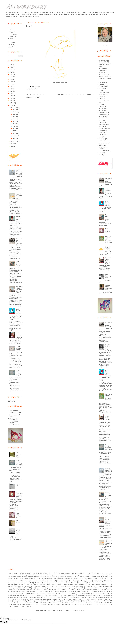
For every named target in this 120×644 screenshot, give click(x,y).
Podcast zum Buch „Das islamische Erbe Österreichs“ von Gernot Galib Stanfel (16, 221)
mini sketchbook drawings (69, 590)
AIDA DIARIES (18, 573)
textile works (52, 601)
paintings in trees (16, 594)
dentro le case (41, 581)
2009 (11, 105)
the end (100, 601)
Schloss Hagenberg (23, 597)
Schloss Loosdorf (104, 77)
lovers (15, 590)
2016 (11, 89)
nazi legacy (20, 592)
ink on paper (102, 117)
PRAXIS (12, 38)
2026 (11, 65)
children (33, 579)
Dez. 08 (15, 129)
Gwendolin (102, 70)
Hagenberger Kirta (28, 586)
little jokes (107, 588)
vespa (96, 603)
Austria (39, 575)
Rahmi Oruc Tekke (15, 425)
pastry (29, 594)
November (14, 141)
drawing (65, 581)
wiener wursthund (74, 605)
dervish (48, 581)
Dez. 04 (15, 136)
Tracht (52, 603)
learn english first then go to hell (66, 588)
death (34, 581)
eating (84, 581)
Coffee (76, 579)
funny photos (34, 584)
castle (100, 99)
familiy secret (25, 583)
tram (60, 603)
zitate (33, 606)
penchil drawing (42, 594)
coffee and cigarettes (105, 101)
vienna (101, 153)
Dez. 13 (15, 121)
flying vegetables (82, 583)
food (89, 583)
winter (100, 605)
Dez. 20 (15, 114)
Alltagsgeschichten (104, 64)
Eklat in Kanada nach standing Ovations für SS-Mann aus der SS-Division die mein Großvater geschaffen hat (105, 351)
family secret (102, 111)
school (50, 597)
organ (88, 592)
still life (101, 141)
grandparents (102, 113)
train (56, 603)
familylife (52, 583)
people (88, 594)
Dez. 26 (15, 110)
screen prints (57, 597)
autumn (44, 575)
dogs (36, 89)
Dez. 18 (15, 117)
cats (110, 577)
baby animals (58, 575)
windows (89, 605)
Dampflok (29, 581)
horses (62, 586)
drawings (101, 106)
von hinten (22, 605)
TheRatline (102, 82)
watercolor (45, 605)
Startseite (60, 94)
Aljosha (27, 573)
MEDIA (101, 72)
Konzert (42, 588)
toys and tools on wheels (41, 603)
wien (100, 155)
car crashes (81, 577)
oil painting (82, 592)
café (48, 577)
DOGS (29, 26)
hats (52, 586)
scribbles (71, 597)
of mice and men (64, 592)
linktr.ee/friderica (103, 46)
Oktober (14, 144)
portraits (101, 135)
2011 (11, 101)
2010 (11, 103)
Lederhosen (89, 588)
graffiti (73, 584)
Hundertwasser (81, 586)
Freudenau (11, 584)
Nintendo (41, 592)
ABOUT (12, 28)
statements (102, 139)
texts (59, 601)
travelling (65, 603)
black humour (103, 95)
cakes (100, 97)
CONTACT (12, 32)
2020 (11, 79)
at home (105, 573)
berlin (95, 575)
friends (17, 584)
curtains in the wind (20, 581)
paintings (101, 126)
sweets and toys (103, 143)
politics (65, 596)
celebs (16, 579)
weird (61, 605)
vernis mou (83, 603)
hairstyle (48, 586)
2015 (11, 91)
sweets (15, 601)
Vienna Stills (102, 86)
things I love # (11, 603)
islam (27, 588)
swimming (32, 601)
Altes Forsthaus (14, 411)
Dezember (14, 107)
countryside (11, 581)
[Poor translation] (6, 622)
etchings (101, 581)
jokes (33, 588)
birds (105, 575)
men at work (57, 590)
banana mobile (84, 575)
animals (33, 89)
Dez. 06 (15, 134)
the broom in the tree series (90, 601)
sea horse (77, 597)
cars (87, 577)
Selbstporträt (84, 597)
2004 (9, 573)
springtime (39, 599)
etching (95, 581)
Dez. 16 (15, 119)
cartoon (93, 577)
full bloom (27, 585)
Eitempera (89, 581)
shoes (9, 599)
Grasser (98, 584)
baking (77, 575)
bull (37, 577)
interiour (101, 119)
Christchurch (48, 579)
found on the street (96, 583)
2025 (11, 67)
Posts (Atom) (36, 97)
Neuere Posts (30, 94)
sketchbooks (26, 599)
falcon (18, 583)
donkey (59, 581)
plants (101, 133)
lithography (100, 588)
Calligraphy (69, 577)
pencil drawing (52, 594)
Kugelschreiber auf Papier (52, 588)
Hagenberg (19, 586)
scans (16, 597)
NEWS (11, 30)
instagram (12, 43)
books (32, 577)
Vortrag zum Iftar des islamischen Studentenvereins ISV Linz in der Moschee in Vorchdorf (16, 291)
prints (100, 137)
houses (68, 586)
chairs (21, 579)
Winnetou (95, 605)
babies (50, 575)
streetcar (100, 599)
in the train (98, 586)
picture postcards (32, 596)
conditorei (107, 579)
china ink (41, 579)
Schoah (44, 597)
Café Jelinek (102, 68)
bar (91, 575)
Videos (101, 84)
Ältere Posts (90, 94)
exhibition (108, 581)
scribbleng (64, 597)
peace (35, 594)
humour (74, 586)
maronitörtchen (30, 590)
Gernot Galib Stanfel (15, 413)
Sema (97, 597)
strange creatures (73, 599)
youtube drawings (12, 606)
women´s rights (107, 605)
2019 (11, 82)
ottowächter (94, 591)
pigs (44, 596)
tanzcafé (38, 601)
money (85, 590)
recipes (102, 596)
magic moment (21, 590)
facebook (12, 45)
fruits (22, 585)
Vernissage (90, 603)
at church (99, 573)
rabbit (88, 596)
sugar (109, 599)
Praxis (77, 596)
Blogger (82, 610)
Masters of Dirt (103, 74)
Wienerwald (82, 605)
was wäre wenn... (36, 605)
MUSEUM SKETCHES (105, 590)
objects (56, 592)
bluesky (12, 47)
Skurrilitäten (33, 599)
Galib (48, 584)
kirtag (37, 588)
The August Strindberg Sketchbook (71, 601)
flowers (74, 583)
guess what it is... (106, 584)
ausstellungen (103, 92)
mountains (90, 590)
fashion (57, 583)
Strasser (89, 599)
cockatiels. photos (68, 579)
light (94, 588)
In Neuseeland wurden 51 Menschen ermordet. (19, 495)
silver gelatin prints (17, 599)
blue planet (26, 577)
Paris (24, 594)
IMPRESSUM (13, 34)
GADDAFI (42, 584)
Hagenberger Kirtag (39, 586)
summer (10, 601)
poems (59, 596)
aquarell (101, 90)
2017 (11, 86)
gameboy (54, 584)
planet (48, 596)
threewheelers (30, 603)
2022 (11, 74)
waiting (29, 605)
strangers (82, 599)
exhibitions (11, 583)
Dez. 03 (15, 138)
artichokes (60, 573)
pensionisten (81, 594)
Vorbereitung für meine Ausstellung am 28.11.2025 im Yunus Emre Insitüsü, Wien (16, 199)
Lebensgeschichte (79, 588)
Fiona (69, 583)
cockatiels (60, 579)
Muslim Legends (12, 592)
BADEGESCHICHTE (69, 575)
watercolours (54, 605)
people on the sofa (98, 594)
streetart (95, 599)
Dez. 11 (15, 124)
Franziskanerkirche (106, 583)
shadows (108, 597)
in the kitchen (90, 586)
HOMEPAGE (13, 36)
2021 (11, 77)
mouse (96, 590)
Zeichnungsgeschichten (24, 606)
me (45, 590)
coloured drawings (98, 579)
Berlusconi (100, 575)
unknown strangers (104, 151)
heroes (57, 586)
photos (22, 596)
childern (26, 579)
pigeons (39, 596)
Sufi (105, 599)
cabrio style (42, 577)
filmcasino (63, 583)
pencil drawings (103, 129)
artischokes (67, 573)
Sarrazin (10, 597)
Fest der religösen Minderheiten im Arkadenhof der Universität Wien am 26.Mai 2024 (105, 290)
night (36, 592)
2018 (11, 84)
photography (102, 131)
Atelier (101, 66)
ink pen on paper (12, 588)
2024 (11, 70)
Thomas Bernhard (21, 603)
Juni (13, 146)
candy (75, 577)
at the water (16, 575)
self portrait (91, 597)
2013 (11, 96)
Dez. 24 (15, 112)
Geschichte (67, 584)
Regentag (108, 596)
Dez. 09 (15, 126)
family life (101, 108)
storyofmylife (64, 599)
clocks (55, 579)
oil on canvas (102, 124)
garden (60, 584)
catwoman (10, 579)
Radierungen (95, 596)
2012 (11, 98)
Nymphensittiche (49, 592)
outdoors (102, 592)
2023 (11, 72)
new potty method (29, 592)
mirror (80, 590)
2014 (11, 94)
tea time (101, 145)
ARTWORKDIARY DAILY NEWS (82, 573)
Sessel (102, 597)
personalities (108, 594)
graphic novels (103, 115)
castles (105, 577)
